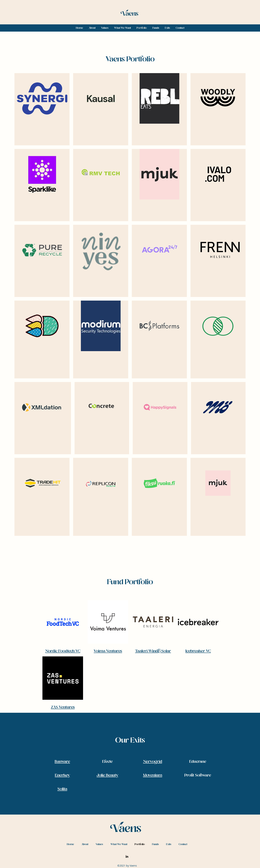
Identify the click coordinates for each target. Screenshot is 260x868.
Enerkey (62, 775)
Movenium (153, 775)
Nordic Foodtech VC (63, 651)
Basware (62, 762)
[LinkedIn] (127, 856)
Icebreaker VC (198, 651)
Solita (62, 789)
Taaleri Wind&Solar (153, 651)
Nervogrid (153, 762)
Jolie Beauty (107, 775)
